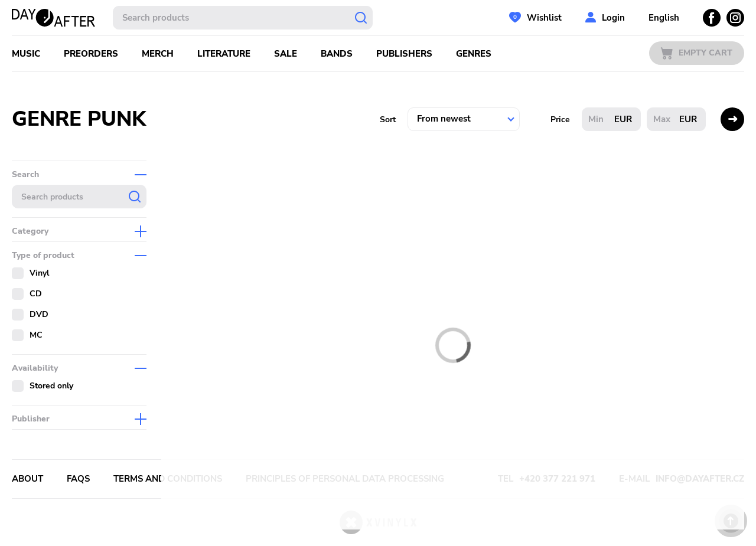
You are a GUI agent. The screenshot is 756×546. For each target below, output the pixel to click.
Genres (474, 54)
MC (36, 335)
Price (560, 120)
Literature (224, 54)
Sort (388, 120)
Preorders (91, 54)
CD (36, 294)
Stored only (51, 386)
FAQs (78, 479)
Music (26, 54)
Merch (158, 54)
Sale (286, 54)
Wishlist (544, 18)
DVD (39, 314)
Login (613, 18)
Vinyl (39, 273)
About (27, 479)
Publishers (404, 54)
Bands (337, 54)
